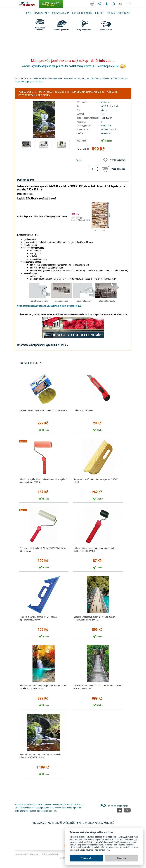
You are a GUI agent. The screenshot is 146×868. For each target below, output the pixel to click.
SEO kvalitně (38, 854)
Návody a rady (41, 13)
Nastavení (122, 858)
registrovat (124, 13)
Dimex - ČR (105, 133)
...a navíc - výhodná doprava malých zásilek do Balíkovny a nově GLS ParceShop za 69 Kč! (70, 66)
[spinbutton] (93, 169)
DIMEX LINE (106, 126)
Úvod (29, 13)
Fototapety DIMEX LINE (57, 78)
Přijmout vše (86, 858)
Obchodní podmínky (82, 13)
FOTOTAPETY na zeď (36, 78)
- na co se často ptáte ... (115, 806)
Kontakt (99, 13)
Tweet (79, 160)
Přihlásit (112, 13)
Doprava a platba (60, 13)
